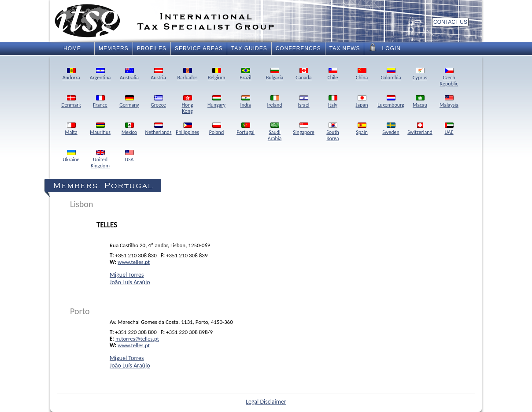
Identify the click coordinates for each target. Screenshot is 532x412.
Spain (362, 129)
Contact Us (450, 22)
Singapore (303, 129)
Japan (362, 102)
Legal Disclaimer (266, 402)
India (245, 102)
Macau (420, 102)
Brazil (245, 74)
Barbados (188, 74)
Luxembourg (391, 102)
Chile (332, 74)
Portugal (246, 129)
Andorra (71, 74)
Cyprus (420, 74)
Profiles (152, 48)
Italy (333, 102)
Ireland (274, 102)
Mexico (129, 129)
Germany (129, 102)
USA (129, 156)
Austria (158, 74)
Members (114, 48)
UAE (449, 129)
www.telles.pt (134, 262)
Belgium (217, 74)
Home (72, 48)
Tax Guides (249, 48)
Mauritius (100, 129)
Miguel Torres (127, 275)
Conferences (298, 48)
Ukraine (71, 156)
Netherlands (159, 129)
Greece (158, 102)
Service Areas (199, 48)
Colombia (391, 74)
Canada (303, 74)
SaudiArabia (275, 132)
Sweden (391, 129)
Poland (216, 129)
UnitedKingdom (100, 160)
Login (384, 48)
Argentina (100, 74)
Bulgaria (275, 74)
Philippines (187, 129)
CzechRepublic (449, 78)
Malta (71, 129)
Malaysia (449, 102)
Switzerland (420, 129)
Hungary (216, 102)
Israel (303, 102)
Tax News (345, 48)
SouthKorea (332, 132)
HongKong (188, 105)
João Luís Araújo (130, 282)
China (362, 74)
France (100, 102)
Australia (129, 74)
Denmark (71, 102)
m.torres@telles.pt (137, 339)
